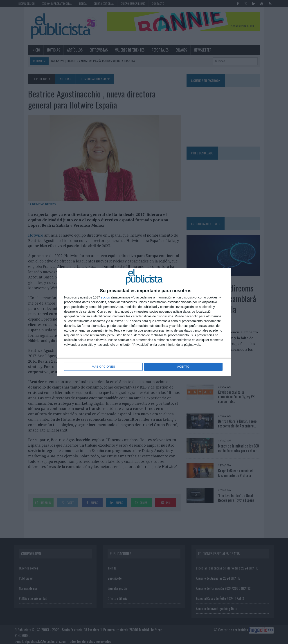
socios (105, 298)
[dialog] (144, 322)
